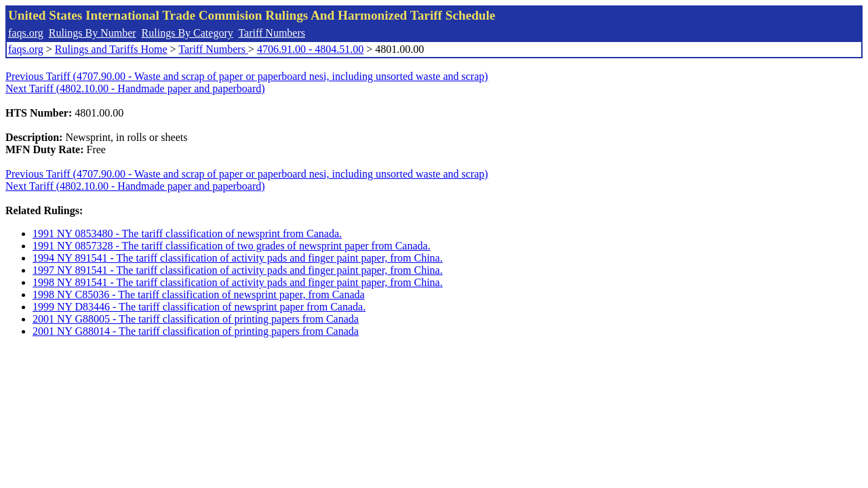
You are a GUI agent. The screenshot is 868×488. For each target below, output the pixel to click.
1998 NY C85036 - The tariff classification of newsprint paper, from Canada (199, 294)
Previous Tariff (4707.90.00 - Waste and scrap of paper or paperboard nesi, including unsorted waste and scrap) (247, 76)
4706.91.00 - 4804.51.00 (310, 49)
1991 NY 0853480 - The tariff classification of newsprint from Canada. (187, 233)
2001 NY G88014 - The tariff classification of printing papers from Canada (196, 331)
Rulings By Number (93, 33)
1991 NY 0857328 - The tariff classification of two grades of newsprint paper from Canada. (232, 246)
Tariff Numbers (272, 33)
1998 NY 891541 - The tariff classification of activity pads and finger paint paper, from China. (238, 282)
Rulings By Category (188, 33)
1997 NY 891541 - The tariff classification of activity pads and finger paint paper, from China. (238, 270)
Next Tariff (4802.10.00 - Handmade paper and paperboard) (135, 88)
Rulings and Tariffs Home (111, 49)
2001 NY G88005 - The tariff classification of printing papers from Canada (196, 319)
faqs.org (26, 33)
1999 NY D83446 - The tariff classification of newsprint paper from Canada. (199, 307)
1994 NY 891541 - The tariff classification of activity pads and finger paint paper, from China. (238, 258)
